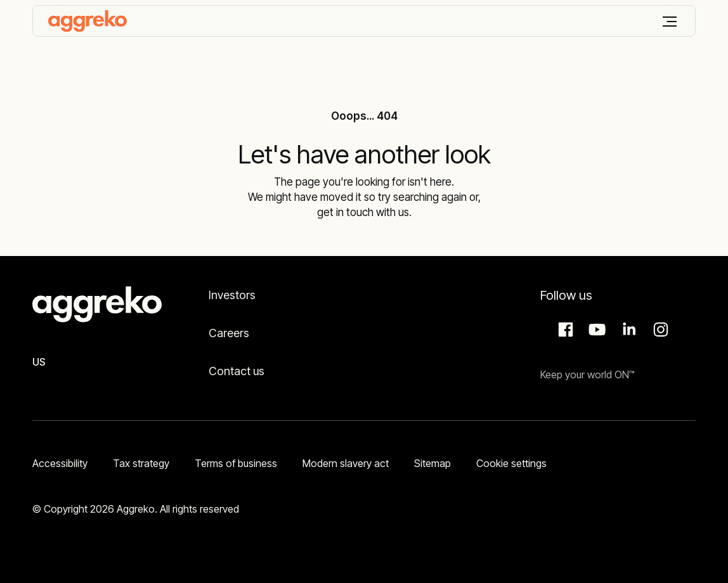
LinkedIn (627, 330)
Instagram (659, 330)
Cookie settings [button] (511, 463)
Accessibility (60, 463)
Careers (229, 333)
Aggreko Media (595, 330)
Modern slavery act (346, 463)
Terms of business (236, 463)
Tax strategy (141, 463)
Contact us (237, 371)
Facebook (564, 330)
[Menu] (670, 22)
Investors (232, 295)
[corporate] (88, 21)
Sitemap (432, 463)
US (39, 362)
